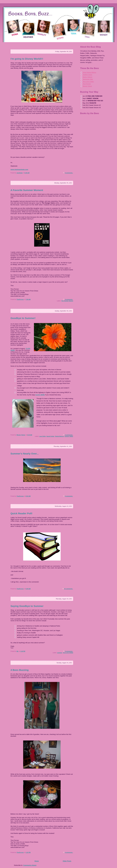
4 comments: (69, 496)
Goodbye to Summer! (23, 318)
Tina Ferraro (87, 84)
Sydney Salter (69, 436)
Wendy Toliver (87, 86)
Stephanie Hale (88, 79)
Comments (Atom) (30, 865)
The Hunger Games (67, 301)
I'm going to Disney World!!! (27, 59)
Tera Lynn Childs (68, 653)
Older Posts (67, 861)
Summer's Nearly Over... (25, 454)
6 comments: (69, 173)
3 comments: (69, 435)
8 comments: (69, 299)
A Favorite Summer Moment (27, 190)
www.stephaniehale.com (19, 169)
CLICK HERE (40, 395)
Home (37, 861)
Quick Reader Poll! (21, 513)
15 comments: (69, 589)
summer (60, 653)
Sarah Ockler (50, 436)
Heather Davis (87, 75)
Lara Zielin (43, 436)
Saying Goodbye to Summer (27, 606)
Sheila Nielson (59, 436)
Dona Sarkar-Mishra (89, 72)
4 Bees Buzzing (20, 670)
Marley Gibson (87, 77)
